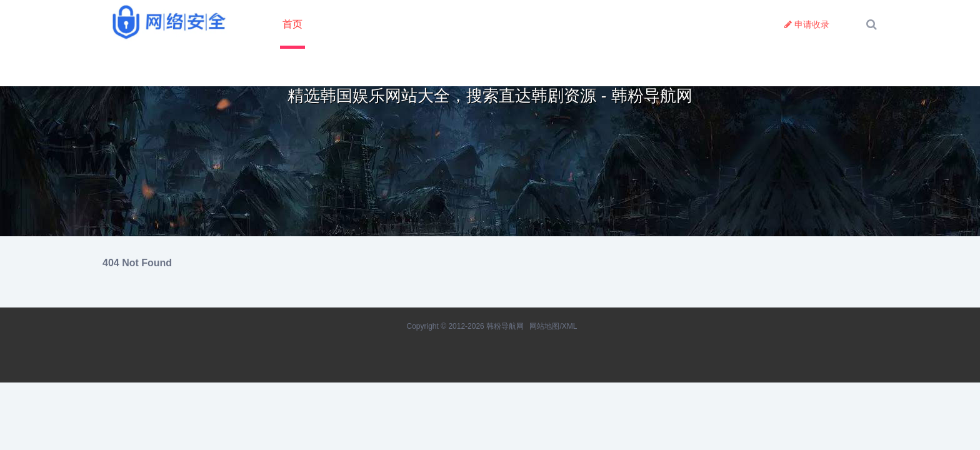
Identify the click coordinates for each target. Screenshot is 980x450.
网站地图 (544, 326)
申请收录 (807, 24)
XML (570, 326)
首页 (292, 24)
